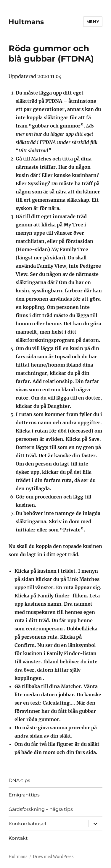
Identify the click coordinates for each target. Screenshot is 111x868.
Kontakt (18, 838)
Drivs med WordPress (53, 857)
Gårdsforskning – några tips (41, 809)
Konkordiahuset (28, 824)
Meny (93, 21)
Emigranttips (24, 795)
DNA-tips (19, 780)
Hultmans (26, 22)
